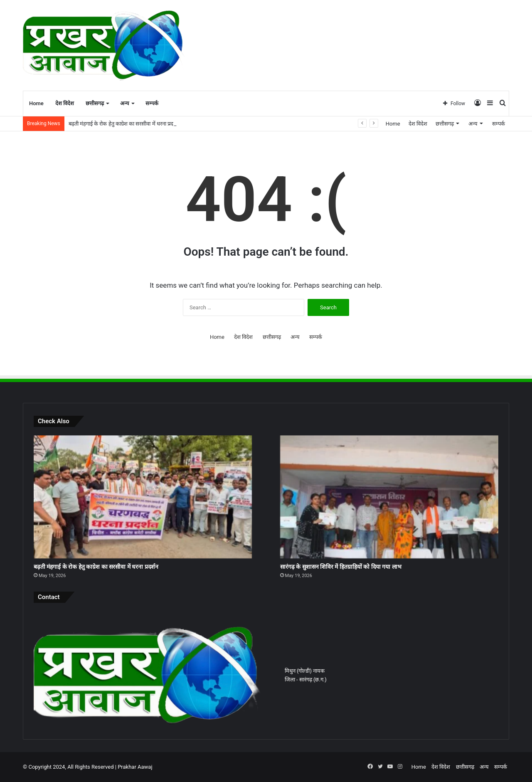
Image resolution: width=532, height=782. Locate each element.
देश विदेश (65, 103)
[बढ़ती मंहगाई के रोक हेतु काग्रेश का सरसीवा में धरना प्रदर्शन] (143, 497)
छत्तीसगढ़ (95, 103)
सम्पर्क (152, 103)
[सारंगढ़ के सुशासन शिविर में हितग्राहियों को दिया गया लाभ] (389, 497)
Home (36, 103)
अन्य (125, 103)
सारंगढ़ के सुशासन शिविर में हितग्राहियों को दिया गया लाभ (341, 567)
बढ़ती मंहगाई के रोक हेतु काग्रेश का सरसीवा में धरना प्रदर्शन (124, 124)
